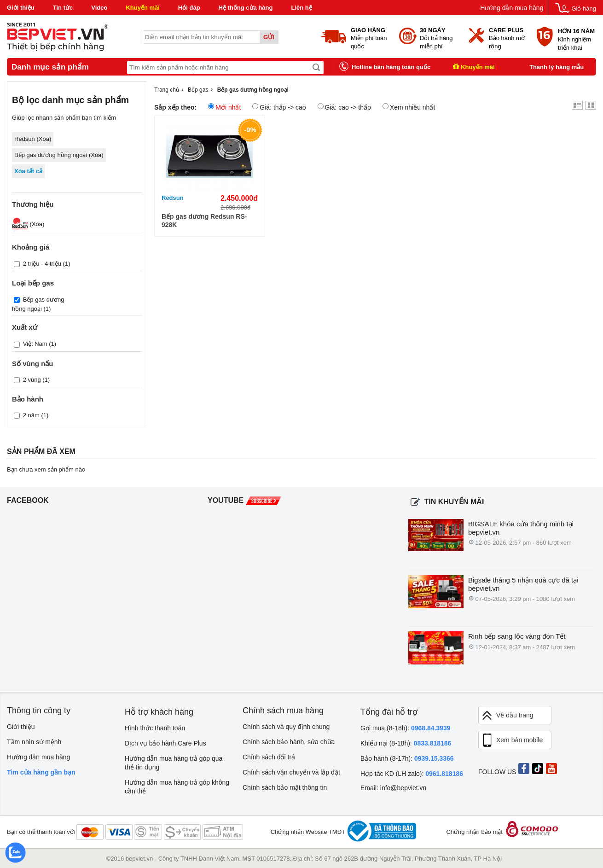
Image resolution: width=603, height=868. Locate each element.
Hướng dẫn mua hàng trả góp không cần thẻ (177, 787)
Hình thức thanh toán (155, 728)
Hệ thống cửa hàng (246, 8)
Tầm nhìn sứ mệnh (34, 742)
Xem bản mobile (512, 740)
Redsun (173, 198)
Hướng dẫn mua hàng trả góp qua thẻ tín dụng (174, 763)
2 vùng (32, 379)
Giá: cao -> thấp (344, 107)
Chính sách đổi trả (269, 757)
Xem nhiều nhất (409, 107)
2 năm (31, 415)
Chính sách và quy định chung (286, 727)
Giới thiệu (21, 8)
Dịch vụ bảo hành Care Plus (165, 743)
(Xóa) (28, 224)
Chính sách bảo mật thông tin (285, 787)
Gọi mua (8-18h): (406, 728)
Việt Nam (35, 344)
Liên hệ (301, 8)
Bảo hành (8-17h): (407, 758)
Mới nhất (224, 107)
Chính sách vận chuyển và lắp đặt (291, 772)
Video (99, 8)
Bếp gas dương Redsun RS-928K (204, 221)
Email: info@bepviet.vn (393, 788)
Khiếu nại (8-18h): (406, 743)
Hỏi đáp (189, 8)
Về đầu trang (507, 715)
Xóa (44, 139)
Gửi (269, 37)
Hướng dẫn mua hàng (512, 8)
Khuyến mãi (142, 8)
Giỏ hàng (584, 9)
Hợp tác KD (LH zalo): (412, 774)
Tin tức (63, 8)
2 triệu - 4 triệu (42, 264)
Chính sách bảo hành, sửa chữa (289, 742)
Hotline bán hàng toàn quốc (391, 67)
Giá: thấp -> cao (279, 107)
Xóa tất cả (28, 171)
